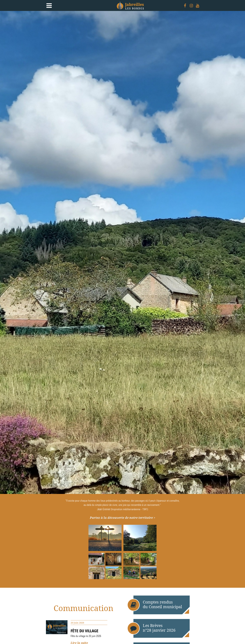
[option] (122, 252)
